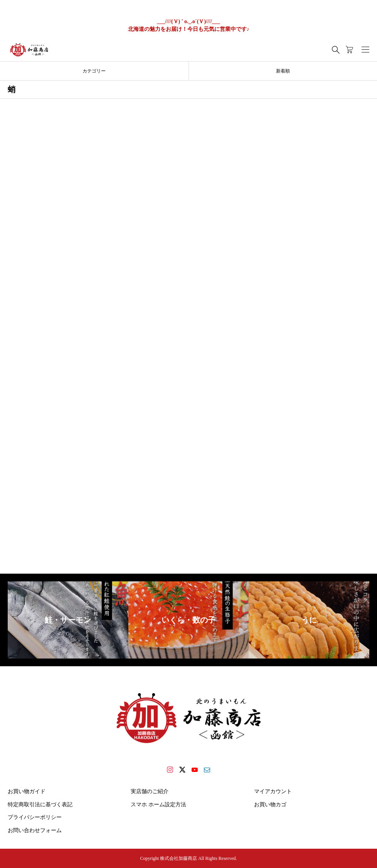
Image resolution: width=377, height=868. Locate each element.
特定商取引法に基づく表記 (40, 805)
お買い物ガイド (27, 791)
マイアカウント (273, 791)
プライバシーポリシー (35, 817)
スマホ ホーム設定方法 (158, 805)
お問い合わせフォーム (35, 830)
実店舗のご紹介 (150, 791)
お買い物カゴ (270, 805)
